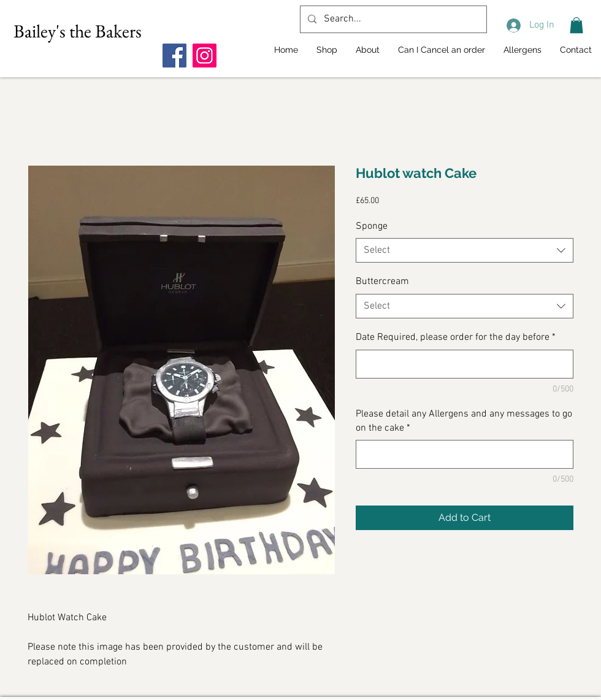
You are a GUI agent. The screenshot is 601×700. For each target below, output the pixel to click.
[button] (576, 25)
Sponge (372, 226)
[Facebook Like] (239, 31)
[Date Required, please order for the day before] (465, 364)
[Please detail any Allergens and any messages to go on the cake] (465, 454)
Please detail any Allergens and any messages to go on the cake (464, 421)
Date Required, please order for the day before (456, 337)
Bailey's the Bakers (78, 31)
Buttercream (382, 282)
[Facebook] (174, 56)
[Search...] (392, 19)
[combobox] (465, 250)
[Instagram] (205, 56)
